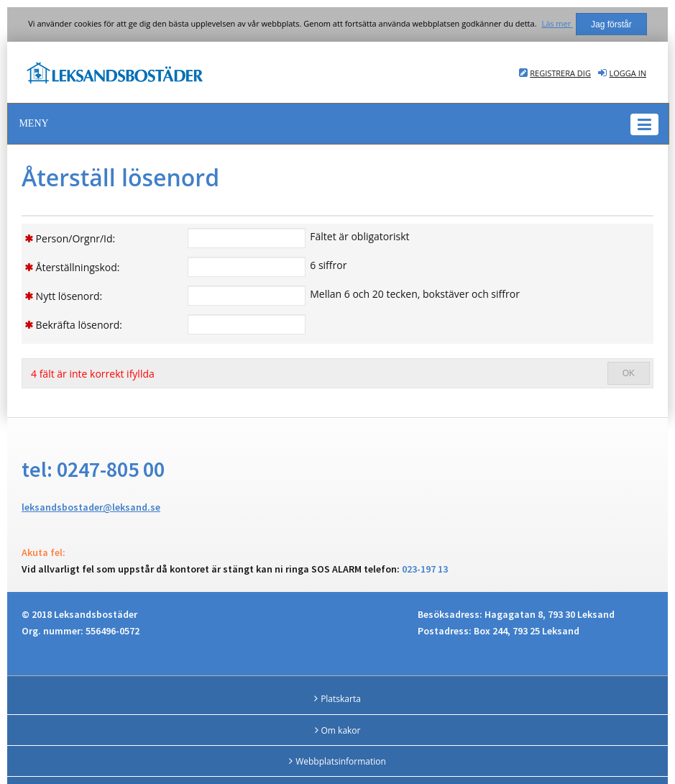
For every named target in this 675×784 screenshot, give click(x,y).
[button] (338, 124)
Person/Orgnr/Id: (76, 238)
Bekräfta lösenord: (79, 325)
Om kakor (341, 730)
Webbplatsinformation (341, 761)
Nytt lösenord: (69, 296)
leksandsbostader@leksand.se (91, 507)
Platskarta (341, 699)
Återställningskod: (78, 267)
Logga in (628, 73)
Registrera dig (560, 73)
